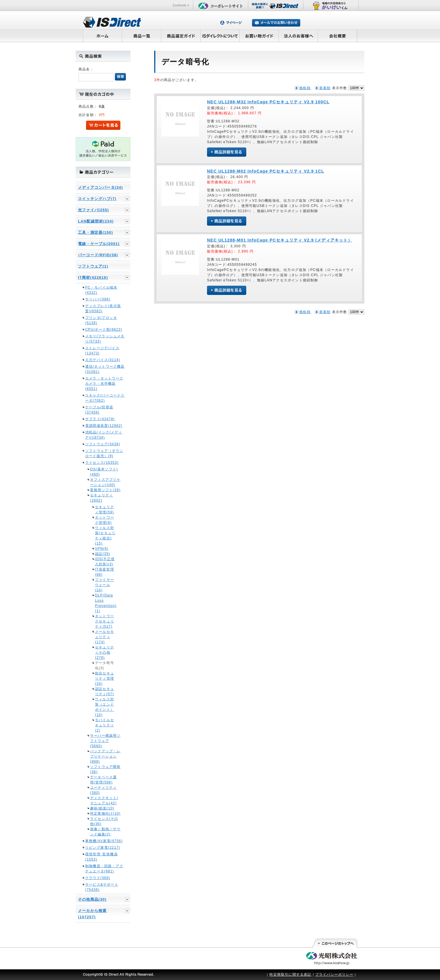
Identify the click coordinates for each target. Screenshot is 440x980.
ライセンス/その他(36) (104, 821)
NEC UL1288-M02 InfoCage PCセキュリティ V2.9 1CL (266, 171)
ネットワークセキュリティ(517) (105, 621)
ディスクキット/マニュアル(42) (104, 801)
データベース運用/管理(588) (103, 780)
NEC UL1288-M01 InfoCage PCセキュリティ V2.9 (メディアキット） (280, 240)
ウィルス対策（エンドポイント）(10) (105, 707)
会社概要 (338, 36)
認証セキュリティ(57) (105, 691)
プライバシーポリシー (334, 975)
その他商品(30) (92, 899)
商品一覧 (141, 36)
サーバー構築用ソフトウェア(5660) (105, 741)
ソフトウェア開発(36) (105, 769)
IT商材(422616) (93, 277)
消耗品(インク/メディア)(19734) (104, 435)
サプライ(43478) (100, 419)
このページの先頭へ (334, 943)
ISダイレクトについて (220, 36)
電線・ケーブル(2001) (99, 244)
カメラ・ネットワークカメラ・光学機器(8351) (104, 384)
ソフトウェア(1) (93, 266)
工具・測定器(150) (96, 232)
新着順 (325, 88)
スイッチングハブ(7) (97, 199)
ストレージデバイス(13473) (102, 351)
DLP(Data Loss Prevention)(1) (105, 603)
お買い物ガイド (259, 36)
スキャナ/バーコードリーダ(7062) (105, 398)
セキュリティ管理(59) (105, 510)
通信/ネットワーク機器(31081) (105, 369)
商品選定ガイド (181, 36)
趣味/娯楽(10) (102, 808)
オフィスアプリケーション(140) (105, 482)
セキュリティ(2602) (101, 498)
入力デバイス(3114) (103, 360)
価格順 (305, 88)
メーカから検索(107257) (92, 914)
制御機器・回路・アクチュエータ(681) (104, 869)
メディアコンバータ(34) (100, 187)
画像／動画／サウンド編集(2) (105, 832)
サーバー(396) (98, 299)
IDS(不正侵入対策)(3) (105, 562)
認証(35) (103, 554)
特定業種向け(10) (105, 813)
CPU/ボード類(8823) (104, 330)
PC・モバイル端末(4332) (101, 290)
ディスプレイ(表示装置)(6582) (103, 308)
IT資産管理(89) (105, 572)
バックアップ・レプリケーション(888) (105, 756)
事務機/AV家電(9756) (104, 841)
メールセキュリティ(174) (105, 637)
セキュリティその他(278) (105, 652)
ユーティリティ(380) (103, 790)
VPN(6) (102, 549)
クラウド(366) (98, 878)
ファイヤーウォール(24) (105, 585)
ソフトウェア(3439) (103, 444)
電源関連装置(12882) (104, 426)
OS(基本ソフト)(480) (104, 472)
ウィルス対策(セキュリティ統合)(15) (105, 536)
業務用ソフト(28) (105, 490)
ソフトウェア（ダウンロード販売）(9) (104, 453)
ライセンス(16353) (102, 463)
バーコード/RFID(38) (98, 255)
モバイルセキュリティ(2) (105, 725)
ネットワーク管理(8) (105, 520)
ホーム (102, 36)
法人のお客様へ (299, 36)
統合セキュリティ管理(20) (105, 678)
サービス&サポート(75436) (102, 887)
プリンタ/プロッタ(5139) (101, 320)
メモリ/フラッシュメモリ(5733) (105, 339)
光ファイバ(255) (93, 210)
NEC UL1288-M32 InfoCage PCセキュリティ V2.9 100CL (268, 102)
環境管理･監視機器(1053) (101, 857)
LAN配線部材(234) (96, 221)
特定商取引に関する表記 (290, 975)
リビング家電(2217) (103, 848)
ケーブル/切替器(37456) (99, 410)
